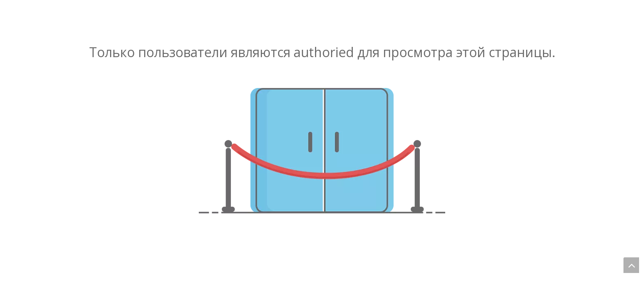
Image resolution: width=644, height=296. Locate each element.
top (631, 265)
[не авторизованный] (322, 151)
